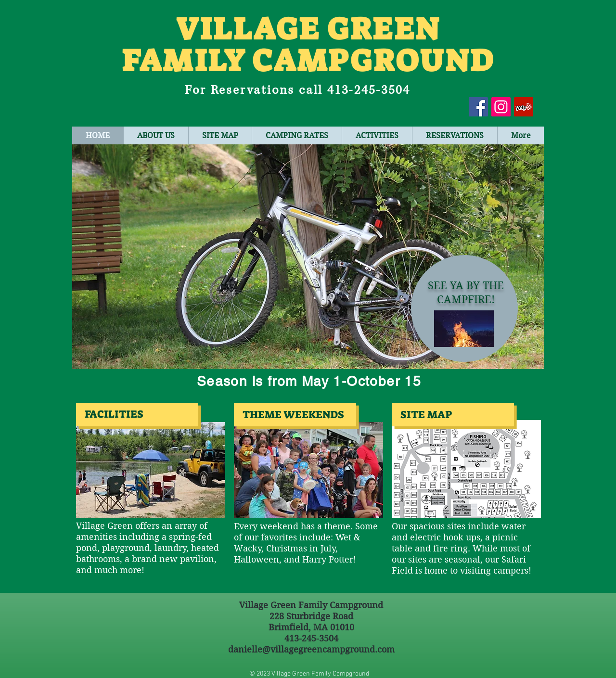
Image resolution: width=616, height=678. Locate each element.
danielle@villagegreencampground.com (311, 649)
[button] (308, 257)
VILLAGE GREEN (308, 29)
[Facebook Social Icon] (478, 107)
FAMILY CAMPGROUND (308, 61)
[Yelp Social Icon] (524, 107)
